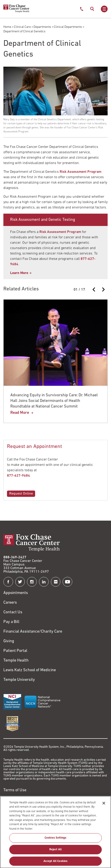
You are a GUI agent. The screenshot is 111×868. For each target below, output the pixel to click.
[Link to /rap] (21, 273)
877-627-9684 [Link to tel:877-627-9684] (18, 476)
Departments (42, 27)
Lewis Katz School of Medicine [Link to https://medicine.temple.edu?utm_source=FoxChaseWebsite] (30, 670)
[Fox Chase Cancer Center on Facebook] (8, 582)
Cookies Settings (55, 840)
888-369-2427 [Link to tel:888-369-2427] (15, 557)
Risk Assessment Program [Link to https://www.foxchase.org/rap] (60, 232)
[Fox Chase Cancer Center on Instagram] (32, 582)
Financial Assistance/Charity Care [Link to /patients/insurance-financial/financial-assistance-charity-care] (33, 632)
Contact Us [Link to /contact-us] (13, 612)
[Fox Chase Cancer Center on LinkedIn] (44, 582)
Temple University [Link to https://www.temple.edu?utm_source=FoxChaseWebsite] (19, 680)
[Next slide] (103, 289)
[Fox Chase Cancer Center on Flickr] (56, 582)
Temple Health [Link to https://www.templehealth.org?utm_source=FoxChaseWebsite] (16, 661)
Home (7, 27)
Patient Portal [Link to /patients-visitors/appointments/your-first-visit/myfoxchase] (15, 651)
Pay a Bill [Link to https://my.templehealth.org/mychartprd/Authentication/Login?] (11, 622)
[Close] (104, 805)
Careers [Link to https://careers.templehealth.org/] (10, 603)
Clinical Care (22, 27)
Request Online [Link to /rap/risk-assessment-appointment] (21, 494)
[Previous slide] (94, 289)
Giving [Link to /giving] (9, 641)
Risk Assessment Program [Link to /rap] (80, 172)
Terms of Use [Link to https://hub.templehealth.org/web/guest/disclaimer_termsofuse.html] (15, 790)
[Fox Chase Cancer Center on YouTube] (67, 582)
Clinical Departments (68, 27)
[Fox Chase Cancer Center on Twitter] (20, 582)
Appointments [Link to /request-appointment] (16, 593)
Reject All (55, 852)
